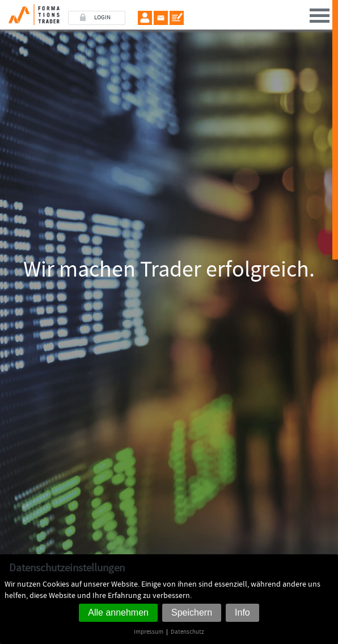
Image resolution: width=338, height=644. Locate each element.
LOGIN (102, 18)
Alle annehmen (118, 612)
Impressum (149, 632)
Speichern (192, 612)
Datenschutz (187, 632)
